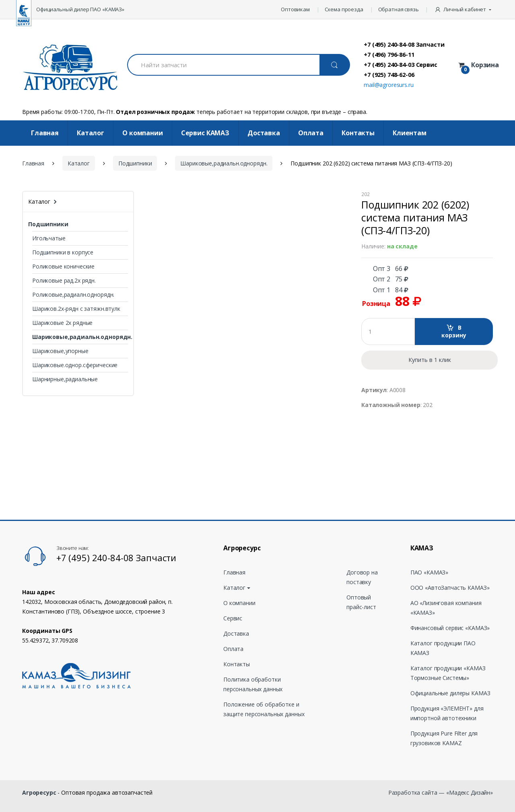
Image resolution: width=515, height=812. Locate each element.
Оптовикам (295, 9)
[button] (464, 10)
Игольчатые (49, 238)
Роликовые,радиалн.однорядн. (73, 294)
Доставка (264, 133)
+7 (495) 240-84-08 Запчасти (404, 44)
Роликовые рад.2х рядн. (64, 280)
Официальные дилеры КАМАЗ (450, 693)
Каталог (91, 133)
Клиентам (410, 133)
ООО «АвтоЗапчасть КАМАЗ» (450, 588)
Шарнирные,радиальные (65, 379)
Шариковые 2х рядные (62, 323)
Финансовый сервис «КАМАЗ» (450, 628)
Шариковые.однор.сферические (75, 365)
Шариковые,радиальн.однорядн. (224, 163)
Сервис (233, 618)
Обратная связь (399, 9)
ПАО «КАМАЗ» (429, 572)
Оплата (311, 133)
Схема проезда (344, 9)
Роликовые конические (63, 266)
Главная (45, 133)
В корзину (454, 332)
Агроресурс (39, 792)
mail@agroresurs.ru (388, 85)
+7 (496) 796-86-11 (389, 54)
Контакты (358, 133)
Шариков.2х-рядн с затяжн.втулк (76, 309)
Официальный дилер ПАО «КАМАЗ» (80, 9)
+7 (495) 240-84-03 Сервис (401, 64)
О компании (143, 133)
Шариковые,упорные (60, 351)
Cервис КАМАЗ (205, 133)
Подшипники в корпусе (63, 252)
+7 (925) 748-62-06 (389, 74)
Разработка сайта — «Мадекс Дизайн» (441, 792)
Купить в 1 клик (430, 360)
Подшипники (135, 163)
